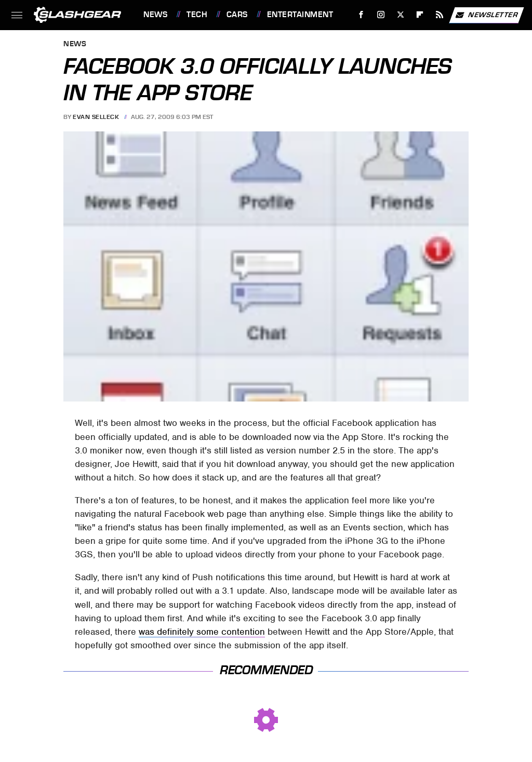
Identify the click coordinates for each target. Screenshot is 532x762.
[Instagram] (381, 15)
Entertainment (300, 15)
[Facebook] (361, 15)
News (155, 15)
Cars (237, 15)
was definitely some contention (202, 632)
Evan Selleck (96, 117)
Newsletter (486, 15)
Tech (197, 15)
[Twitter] (400, 15)
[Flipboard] (420, 15)
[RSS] (440, 15)
